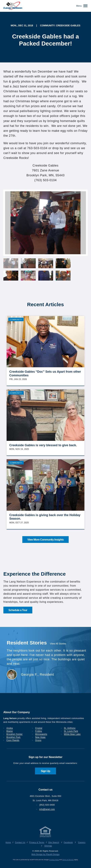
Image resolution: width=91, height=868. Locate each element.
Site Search (54, 842)
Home (8, 842)
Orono (38, 740)
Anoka (10, 728)
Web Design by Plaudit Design (45, 854)
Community (16, 320)
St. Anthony (70, 728)
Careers (82, 842)
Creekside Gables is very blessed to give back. (43, 445)
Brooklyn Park (13, 737)
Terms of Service (68, 860)
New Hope (40, 737)
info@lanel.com (47, 809)
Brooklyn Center (15, 734)
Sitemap (48, 846)
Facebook (68, 842)
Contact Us (20, 842)
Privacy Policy (54, 860)
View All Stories (58, 644)
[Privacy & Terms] (45, 837)
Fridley (39, 731)
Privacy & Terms (37, 842)
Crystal (39, 728)
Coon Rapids (13, 740)
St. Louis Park (71, 731)
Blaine (10, 731)
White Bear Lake (72, 734)
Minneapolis (41, 734)
